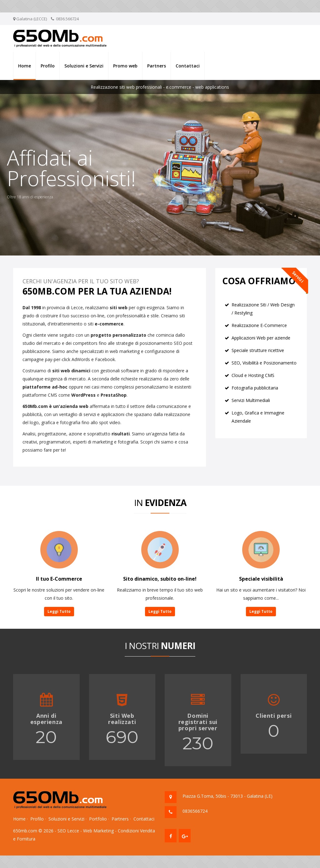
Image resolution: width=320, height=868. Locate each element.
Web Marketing (98, 831)
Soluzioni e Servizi (84, 66)
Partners (157, 66)
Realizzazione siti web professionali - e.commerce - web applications (160, 87)
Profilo (48, 66)
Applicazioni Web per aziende (261, 338)
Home (25, 66)
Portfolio (98, 819)
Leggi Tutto (59, 611)
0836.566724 (67, 19)
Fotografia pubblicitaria (255, 388)
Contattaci (188, 66)
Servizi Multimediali (251, 400)
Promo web (125, 66)
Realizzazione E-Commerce (259, 325)
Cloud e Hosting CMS (253, 375)
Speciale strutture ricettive (258, 350)
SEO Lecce (68, 831)
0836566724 (195, 811)
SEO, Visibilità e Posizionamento (264, 363)
